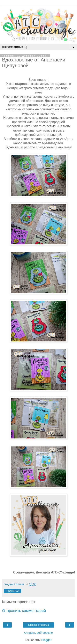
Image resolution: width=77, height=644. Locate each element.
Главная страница (38, 625)
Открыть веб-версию (38, 633)
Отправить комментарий (24, 611)
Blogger (46, 640)
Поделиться (13, 591)
